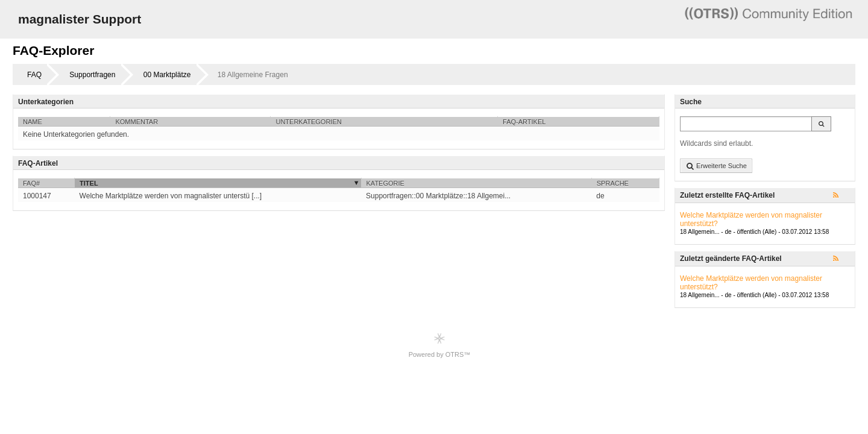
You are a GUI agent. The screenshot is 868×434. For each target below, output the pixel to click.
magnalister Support (80, 19)
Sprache (613, 183)
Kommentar (137, 122)
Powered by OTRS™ (440, 345)
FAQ (34, 75)
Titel (89, 183)
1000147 (37, 196)
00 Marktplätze (167, 75)
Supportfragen (92, 75)
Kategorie (385, 183)
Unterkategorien (308, 122)
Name (33, 122)
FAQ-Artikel (524, 122)
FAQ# (31, 183)
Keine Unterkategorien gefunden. (76, 134)
